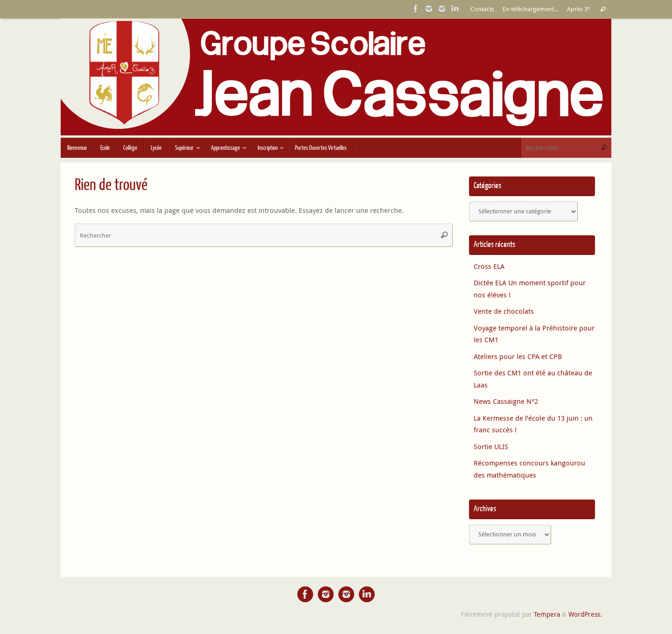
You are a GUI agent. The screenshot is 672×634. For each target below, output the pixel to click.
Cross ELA (489, 266)
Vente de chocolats (504, 311)
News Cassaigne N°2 (506, 401)
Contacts (482, 9)
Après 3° (579, 9)
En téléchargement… (531, 9)
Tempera (547, 614)
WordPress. (585, 614)
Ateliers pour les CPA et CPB (518, 356)
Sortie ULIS (491, 446)
